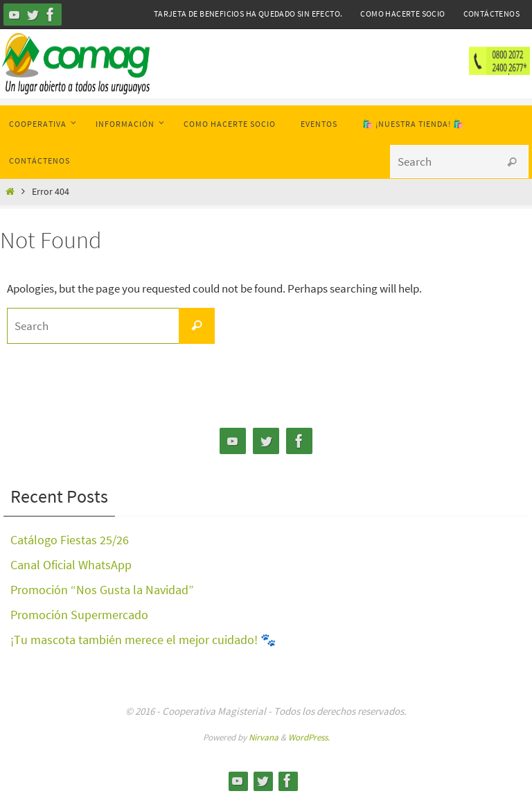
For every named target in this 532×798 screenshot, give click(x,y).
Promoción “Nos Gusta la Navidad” (102, 590)
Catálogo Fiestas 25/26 (70, 540)
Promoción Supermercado (79, 615)
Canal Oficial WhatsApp (71, 565)
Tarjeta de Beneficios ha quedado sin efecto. (248, 14)
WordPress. (309, 737)
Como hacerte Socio (402, 14)
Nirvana (264, 737)
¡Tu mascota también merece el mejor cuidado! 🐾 (143, 640)
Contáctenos (491, 14)
